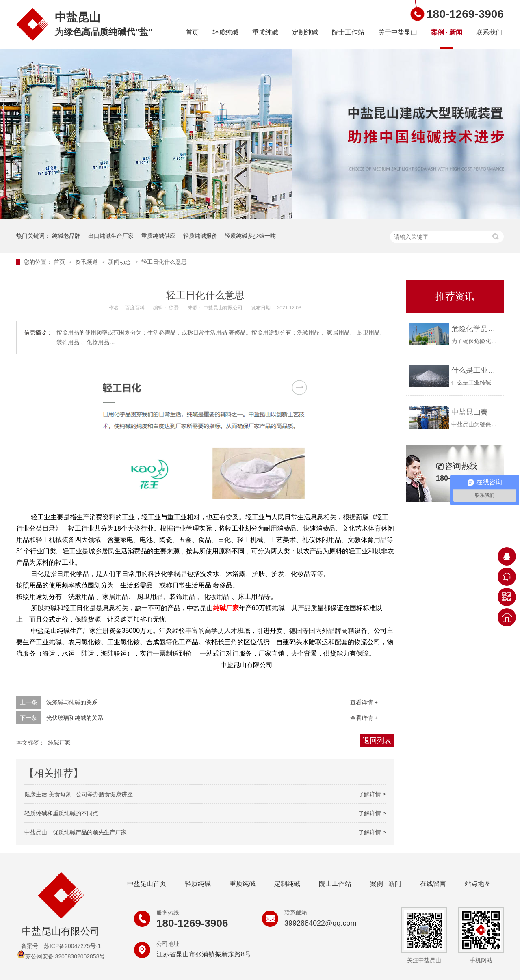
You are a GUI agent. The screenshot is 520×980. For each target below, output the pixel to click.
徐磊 (174, 308)
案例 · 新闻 (447, 32)
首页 (192, 32)
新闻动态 (120, 262)
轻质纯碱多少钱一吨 (250, 236)
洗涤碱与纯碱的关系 (72, 702)
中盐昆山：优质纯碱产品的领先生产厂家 (76, 832)
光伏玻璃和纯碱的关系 (75, 718)
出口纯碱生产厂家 (111, 236)
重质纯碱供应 (158, 236)
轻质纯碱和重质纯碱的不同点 (61, 813)
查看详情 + (364, 702)
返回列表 (377, 740)
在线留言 (433, 884)
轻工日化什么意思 (164, 262)
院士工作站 (348, 32)
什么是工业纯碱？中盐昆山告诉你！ (476, 370)
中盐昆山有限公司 (224, 308)
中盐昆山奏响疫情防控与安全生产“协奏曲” (476, 412)
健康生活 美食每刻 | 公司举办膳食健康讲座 (79, 794)
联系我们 (489, 32)
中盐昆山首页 (147, 884)
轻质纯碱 (225, 32)
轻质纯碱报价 (200, 236)
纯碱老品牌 (66, 236)
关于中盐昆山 (398, 32)
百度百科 (135, 308)
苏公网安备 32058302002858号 (61, 956)
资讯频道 (87, 262)
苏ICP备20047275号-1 (72, 946)
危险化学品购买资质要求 (476, 329)
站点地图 (478, 884)
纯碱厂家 (226, 608)
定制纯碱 (305, 32)
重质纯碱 (265, 32)
